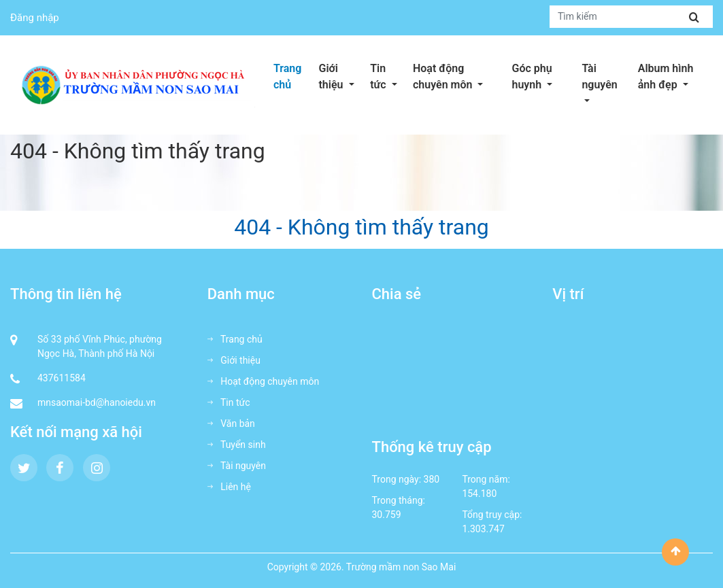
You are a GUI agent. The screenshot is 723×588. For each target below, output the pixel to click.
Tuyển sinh (237, 445)
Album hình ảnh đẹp (675, 76)
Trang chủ (287, 76)
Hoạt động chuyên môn (459, 76)
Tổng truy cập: (492, 515)
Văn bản (231, 423)
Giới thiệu (340, 76)
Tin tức (388, 76)
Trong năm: (486, 479)
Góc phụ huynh (543, 76)
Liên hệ (229, 487)
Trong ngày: (397, 479)
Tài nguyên (606, 76)
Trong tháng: (399, 500)
